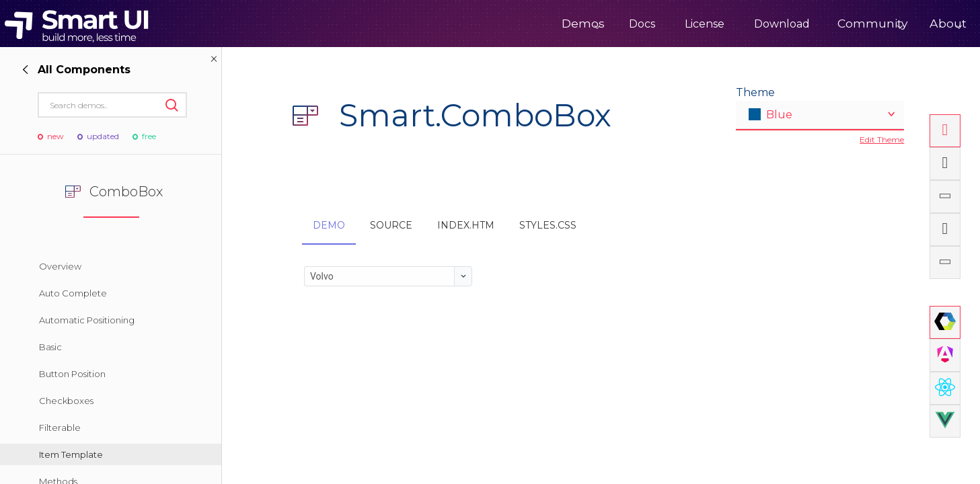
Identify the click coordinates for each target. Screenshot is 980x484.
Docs (602, 24)
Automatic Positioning (87, 320)
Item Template (71, 454)
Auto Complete (73, 293)
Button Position (72, 374)
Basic (50, 347)
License (664, 24)
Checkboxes (66, 401)
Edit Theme (882, 139)
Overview (60, 266)
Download (742, 24)
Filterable (60, 428)
